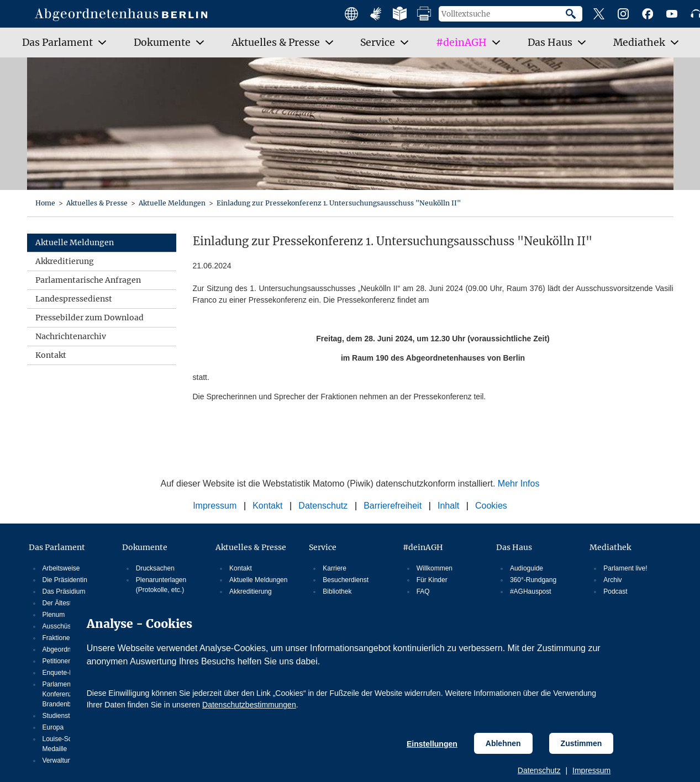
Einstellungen (432, 744)
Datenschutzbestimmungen (249, 705)
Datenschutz (539, 770)
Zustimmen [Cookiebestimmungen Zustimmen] (581, 743)
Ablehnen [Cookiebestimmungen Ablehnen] (503, 743)
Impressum (591, 770)
